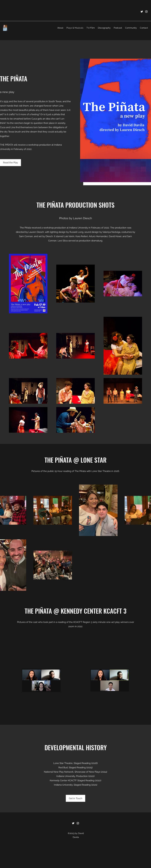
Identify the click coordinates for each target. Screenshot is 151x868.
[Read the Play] (10, 163)
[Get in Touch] (75, 798)
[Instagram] (146, 12)
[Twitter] (142, 12)
